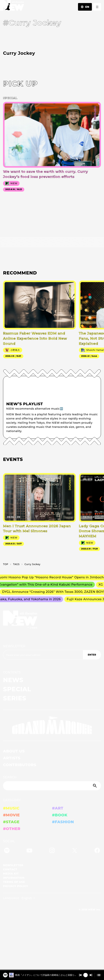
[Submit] (95, 786)
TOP (6, 564)
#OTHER (12, 829)
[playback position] (52, 970)
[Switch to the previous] (80, 975)
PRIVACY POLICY (16, 886)
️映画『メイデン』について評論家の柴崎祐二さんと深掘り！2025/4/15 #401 (46, 975)
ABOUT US (14, 751)
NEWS (13, 680)
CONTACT (10, 869)
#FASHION (63, 822)
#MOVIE (11, 815)
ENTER (92, 655)
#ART (58, 808)
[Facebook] (97, 851)
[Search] (52, 786)
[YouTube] (29, 851)
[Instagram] (52, 851)
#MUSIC (11, 808)
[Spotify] (7, 851)
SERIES (15, 698)
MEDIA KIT (11, 874)
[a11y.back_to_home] (12, 6)
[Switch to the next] (91, 975)
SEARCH (10, 777)
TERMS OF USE (14, 882)
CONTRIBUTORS (20, 765)
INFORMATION (14, 878)
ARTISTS (12, 758)
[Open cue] (99, 975)
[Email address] (43, 655)
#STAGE (11, 822)
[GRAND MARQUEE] (52, 725)
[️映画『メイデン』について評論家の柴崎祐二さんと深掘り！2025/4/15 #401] (5, 974)
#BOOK (60, 815)
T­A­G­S (16, 564)
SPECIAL (17, 689)
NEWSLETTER (14, 646)
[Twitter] (75, 851)
